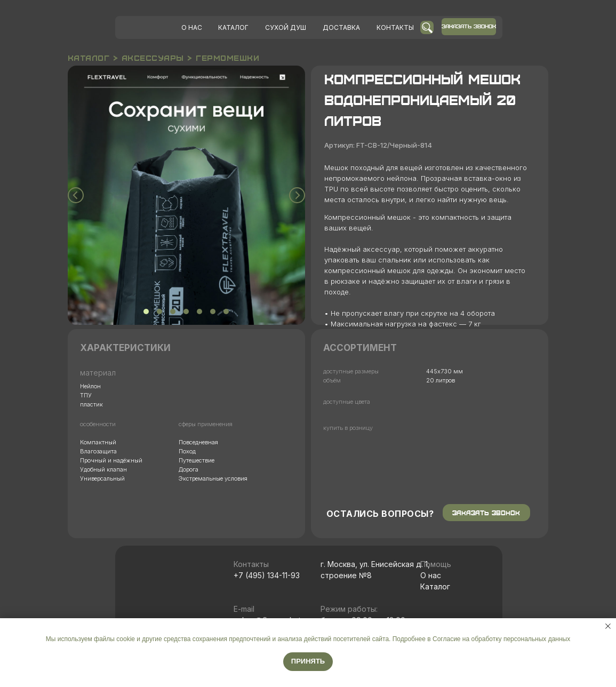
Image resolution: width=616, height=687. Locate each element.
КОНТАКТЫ (395, 27)
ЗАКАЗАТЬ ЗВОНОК (469, 26)
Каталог (435, 586)
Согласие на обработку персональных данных (501, 639)
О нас (431, 575)
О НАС (192, 27)
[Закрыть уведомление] (608, 626)
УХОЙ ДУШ (286, 27)
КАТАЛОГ (233, 27)
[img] (148, 27)
